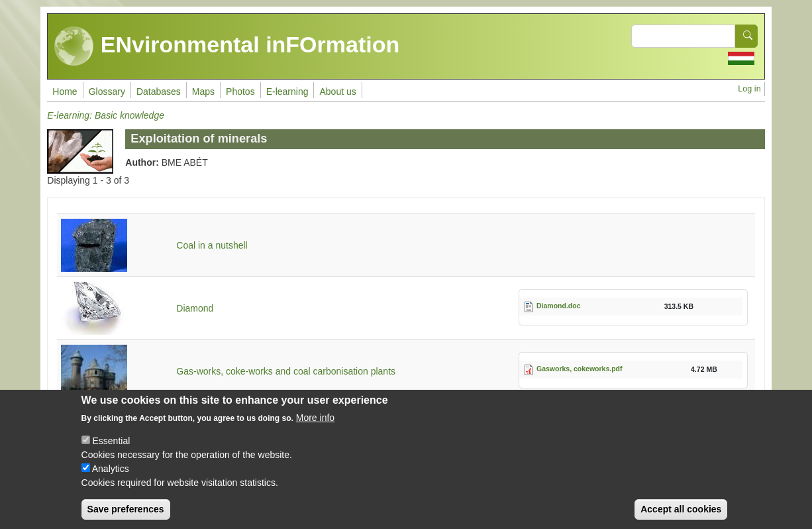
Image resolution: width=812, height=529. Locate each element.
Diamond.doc (559, 306)
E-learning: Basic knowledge (106, 115)
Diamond (195, 308)
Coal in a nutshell (212, 245)
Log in (749, 89)
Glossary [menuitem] (107, 91)
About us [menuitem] (337, 91)
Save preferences (126, 512)
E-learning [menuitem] (287, 91)
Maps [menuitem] (203, 91)
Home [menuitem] (65, 91)
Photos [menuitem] (240, 91)
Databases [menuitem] (159, 91)
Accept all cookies (681, 512)
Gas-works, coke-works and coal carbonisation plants (286, 371)
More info (315, 421)
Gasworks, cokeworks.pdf (580, 369)
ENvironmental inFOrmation (227, 46)
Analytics (111, 472)
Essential (111, 444)
